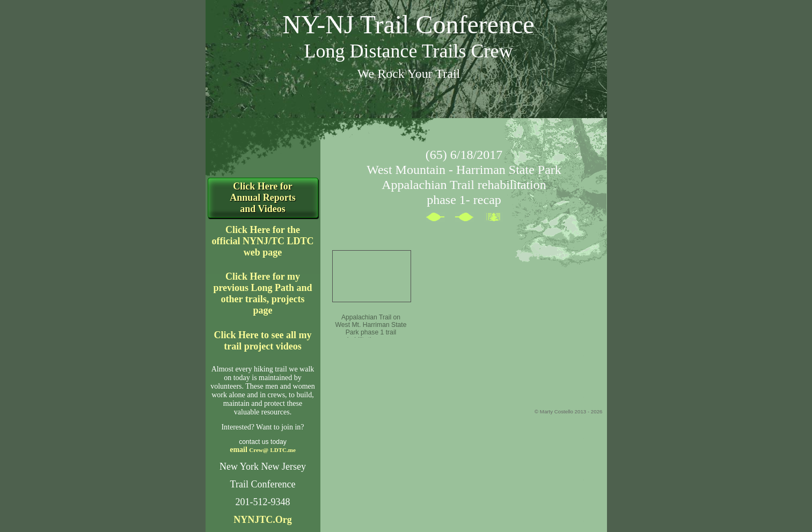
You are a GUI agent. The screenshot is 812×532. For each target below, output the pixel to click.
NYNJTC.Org (263, 520)
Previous (440, 219)
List (498, 219)
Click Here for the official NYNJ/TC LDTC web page (263, 241)
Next (469, 219)
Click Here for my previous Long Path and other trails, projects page (262, 293)
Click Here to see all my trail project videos (262, 341)
